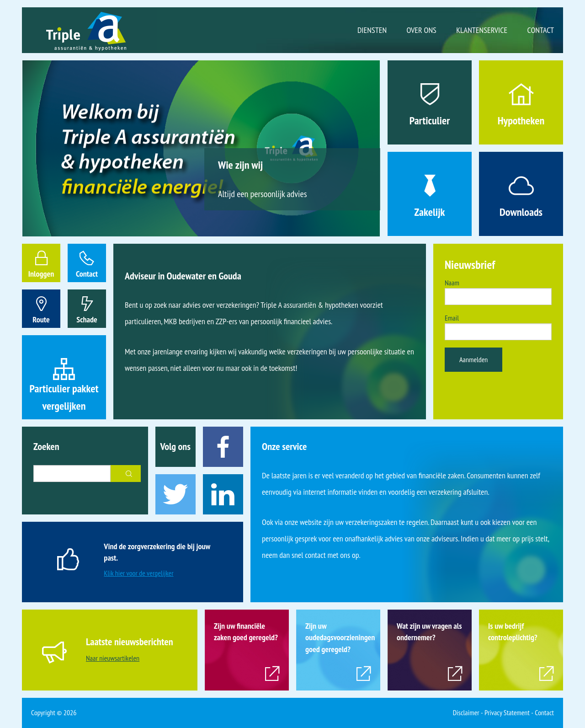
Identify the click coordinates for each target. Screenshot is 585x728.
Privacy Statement (507, 712)
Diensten (372, 30)
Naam (452, 283)
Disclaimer (466, 712)
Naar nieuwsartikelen (113, 658)
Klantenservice (482, 30)
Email (452, 318)
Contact (541, 30)
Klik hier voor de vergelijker (138, 573)
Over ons (422, 30)
